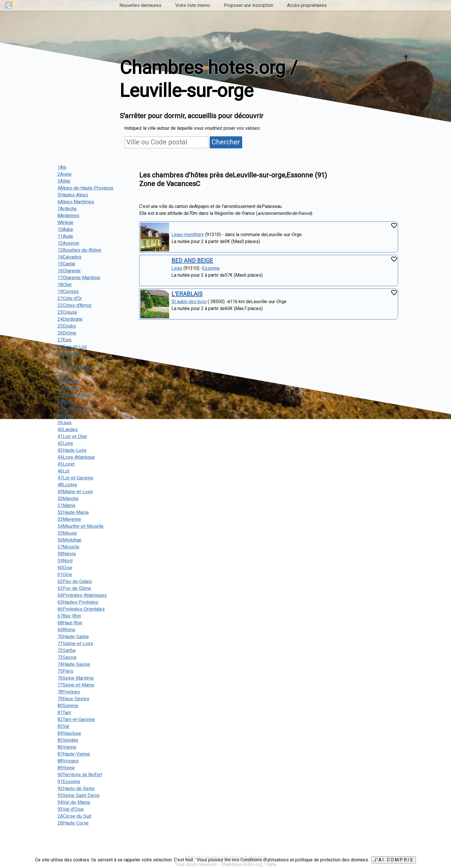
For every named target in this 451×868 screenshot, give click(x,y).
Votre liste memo (193, 5)
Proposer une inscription (249, 5)
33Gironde (68, 381)
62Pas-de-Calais (75, 581)
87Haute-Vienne (74, 754)
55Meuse (67, 533)
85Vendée (68, 740)
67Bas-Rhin (69, 616)
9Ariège (65, 222)
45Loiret (66, 464)
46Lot (63, 471)
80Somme (68, 706)
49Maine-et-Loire (75, 492)
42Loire (65, 443)
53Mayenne (69, 519)
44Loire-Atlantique (76, 457)
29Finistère (69, 354)
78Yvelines (69, 692)
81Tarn (64, 713)
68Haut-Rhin (70, 623)
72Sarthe (67, 650)
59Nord (65, 561)
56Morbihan (69, 540)
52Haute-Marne (73, 512)
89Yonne (66, 768)
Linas (177, 268)
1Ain (62, 167)
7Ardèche (67, 209)
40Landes (68, 430)
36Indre (65, 402)
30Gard (65, 361)
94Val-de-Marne (74, 802)
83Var (63, 726)
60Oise (65, 568)
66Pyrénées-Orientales (81, 609)
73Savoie (67, 657)
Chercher (226, 142)
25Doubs (67, 326)
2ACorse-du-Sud (74, 816)
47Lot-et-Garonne (75, 478)
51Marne (66, 505)
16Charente (69, 271)
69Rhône (66, 630)
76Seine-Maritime (76, 678)
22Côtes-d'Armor (75, 305)
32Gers (65, 374)
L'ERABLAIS (187, 294)
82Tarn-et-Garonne (76, 719)
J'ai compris (394, 860)
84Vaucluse (69, 733)
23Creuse (67, 312)
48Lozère (67, 485)
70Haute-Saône (73, 637)
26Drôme (67, 333)
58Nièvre (67, 554)
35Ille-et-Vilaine (74, 395)
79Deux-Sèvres (73, 699)
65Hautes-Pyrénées (78, 602)
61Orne (65, 574)
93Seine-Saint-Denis (79, 795)
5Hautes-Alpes (73, 195)
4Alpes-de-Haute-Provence (85, 188)
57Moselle (68, 547)
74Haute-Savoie (74, 664)
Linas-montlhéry (188, 235)
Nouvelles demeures (140, 5)
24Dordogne (70, 319)
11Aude (65, 236)
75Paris (65, 671)
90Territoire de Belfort (80, 775)
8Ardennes (68, 216)
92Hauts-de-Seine (76, 788)
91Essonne (69, 782)
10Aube (65, 229)
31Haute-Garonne (75, 367)
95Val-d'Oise (71, 809)
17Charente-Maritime (79, 278)
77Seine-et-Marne (76, 685)
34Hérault (67, 388)
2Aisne (65, 174)
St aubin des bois (189, 302)
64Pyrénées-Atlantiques (82, 595)
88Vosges (68, 761)
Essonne (211, 268)
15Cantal (66, 264)
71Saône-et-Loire (75, 644)
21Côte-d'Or (70, 298)
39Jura (64, 423)
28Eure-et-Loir (72, 347)
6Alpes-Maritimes (76, 202)
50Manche (68, 499)
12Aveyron (68, 243)
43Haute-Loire (72, 450)
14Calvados (69, 257)
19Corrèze (68, 291)
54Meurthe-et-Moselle (81, 526)
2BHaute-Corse (73, 823)
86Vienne (67, 747)
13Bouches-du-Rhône (79, 250)
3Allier (64, 181)
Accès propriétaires (307, 5)
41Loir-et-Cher (72, 436)
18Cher (65, 285)
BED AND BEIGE (192, 261)
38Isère (65, 416)
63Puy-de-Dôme (74, 588)
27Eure (65, 340)
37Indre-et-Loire (74, 409)
